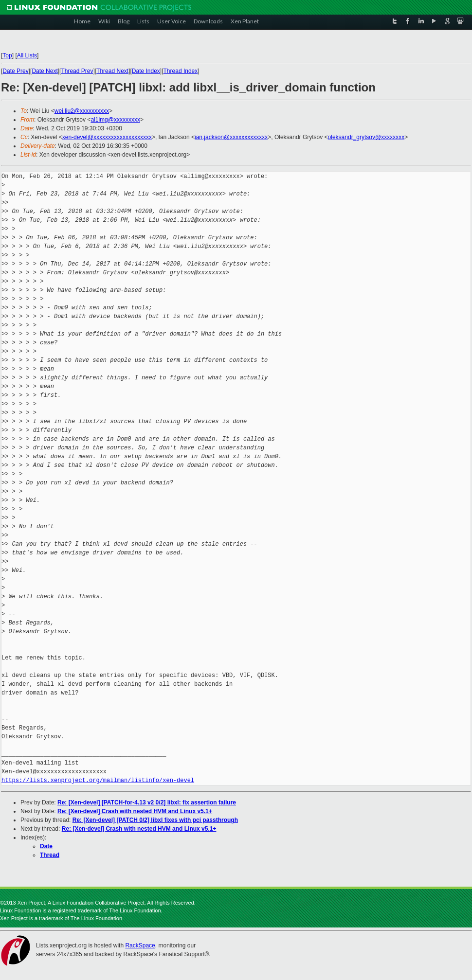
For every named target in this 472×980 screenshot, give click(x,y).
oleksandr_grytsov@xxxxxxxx (366, 137)
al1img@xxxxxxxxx (115, 120)
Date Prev (15, 71)
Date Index (146, 71)
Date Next (45, 71)
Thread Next (112, 71)
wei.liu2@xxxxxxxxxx (82, 111)
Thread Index (181, 71)
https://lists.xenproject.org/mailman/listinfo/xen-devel (98, 780)
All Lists (27, 55)
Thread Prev (77, 71)
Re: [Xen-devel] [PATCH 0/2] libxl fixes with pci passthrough (155, 820)
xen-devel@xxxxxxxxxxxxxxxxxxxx (107, 137)
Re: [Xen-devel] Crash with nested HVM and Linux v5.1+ (135, 811)
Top (7, 55)
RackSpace (140, 945)
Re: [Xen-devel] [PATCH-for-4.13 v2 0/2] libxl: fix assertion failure (147, 802)
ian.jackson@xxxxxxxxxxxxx (231, 137)
